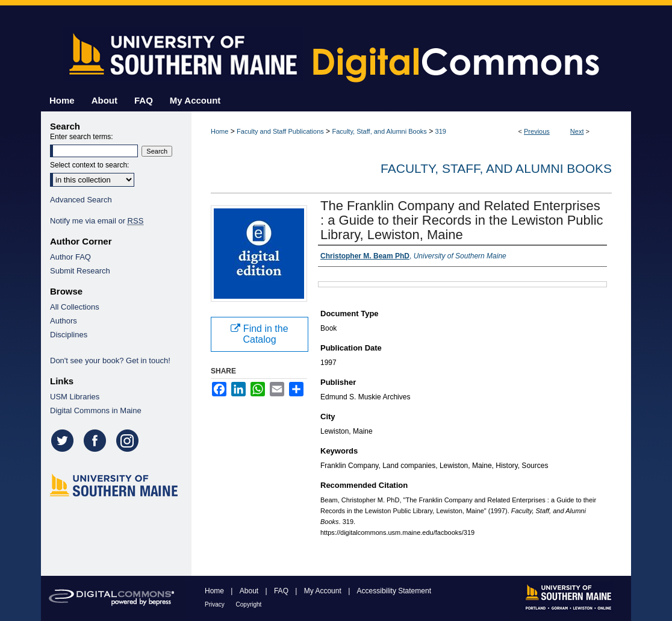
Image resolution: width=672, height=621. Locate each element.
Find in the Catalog (259, 334)
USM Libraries (75, 397)
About (250, 591)
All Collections (75, 307)
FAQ (282, 591)
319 (441, 131)
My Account (324, 591)
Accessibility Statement (394, 591)
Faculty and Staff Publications (280, 131)
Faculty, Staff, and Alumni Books (379, 131)
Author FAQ (70, 257)
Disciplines (69, 335)
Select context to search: (89, 165)
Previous (537, 131)
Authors (64, 321)
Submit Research (80, 271)
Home (219, 131)
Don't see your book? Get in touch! (110, 360)
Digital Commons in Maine (96, 410)
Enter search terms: (82, 137)
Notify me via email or (97, 221)
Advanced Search (81, 200)
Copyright (249, 604)
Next (577, 131)
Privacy (216, 604)
